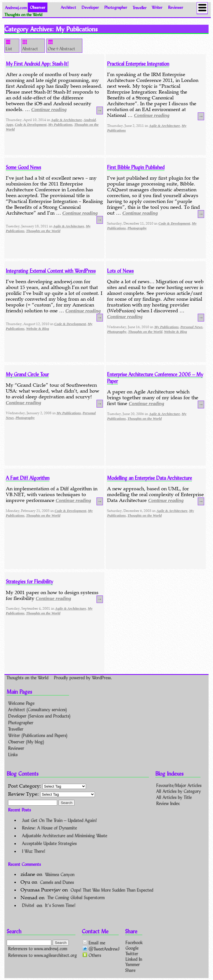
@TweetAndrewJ (101, 949)
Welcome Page (21, 703)
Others (92, 955)
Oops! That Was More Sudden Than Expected (112, 890)
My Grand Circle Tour (27, 374)
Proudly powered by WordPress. (83, 678)
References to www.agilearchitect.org (42, 955)
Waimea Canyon (60, 874)
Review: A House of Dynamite (49, 828)
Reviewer (176, 7)
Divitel (28, 905)
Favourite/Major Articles (179, 785)
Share (130, 970)
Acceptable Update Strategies (49, 843)
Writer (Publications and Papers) (38, 735)
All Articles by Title (174, 797)
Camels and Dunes (57, 882)
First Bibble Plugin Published (136, 167)
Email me (94, 943)
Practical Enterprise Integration (138, 64)
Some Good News (23, 167)
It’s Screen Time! (60, 905)
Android (90, 120)
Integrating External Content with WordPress (51, 271)
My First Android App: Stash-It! (37, 64)
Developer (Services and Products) (39, 716)
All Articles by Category (178, 791)
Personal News (191, 327)
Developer (90, 7)
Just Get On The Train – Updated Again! (59, 820)
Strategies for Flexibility (29, 581)
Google (132, 948)
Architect (68, 7)
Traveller (140, 7)
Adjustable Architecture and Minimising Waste (64, 835)
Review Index (168, 803)
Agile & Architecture (66, 120)
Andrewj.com (16, 7)
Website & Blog (38, 329)
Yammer (133, 964)
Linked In (134, 959)
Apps (10, 125)
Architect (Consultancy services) (37, 710)
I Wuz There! (34, 851)
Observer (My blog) (26, 742)
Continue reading (49, 109)
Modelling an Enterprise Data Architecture (149, 478)
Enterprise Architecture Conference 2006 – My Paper (155, 378)
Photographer (116, 7)
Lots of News (120, 271)
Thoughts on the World (43, 231)
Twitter (132, 953)
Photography (137, 228)
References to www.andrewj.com (38, 949)
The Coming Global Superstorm (76, 897)
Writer (157, 7)
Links (13, 754)
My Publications (60, 125)
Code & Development (31, 125)
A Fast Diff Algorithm (28, 478)
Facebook (134, 942)
